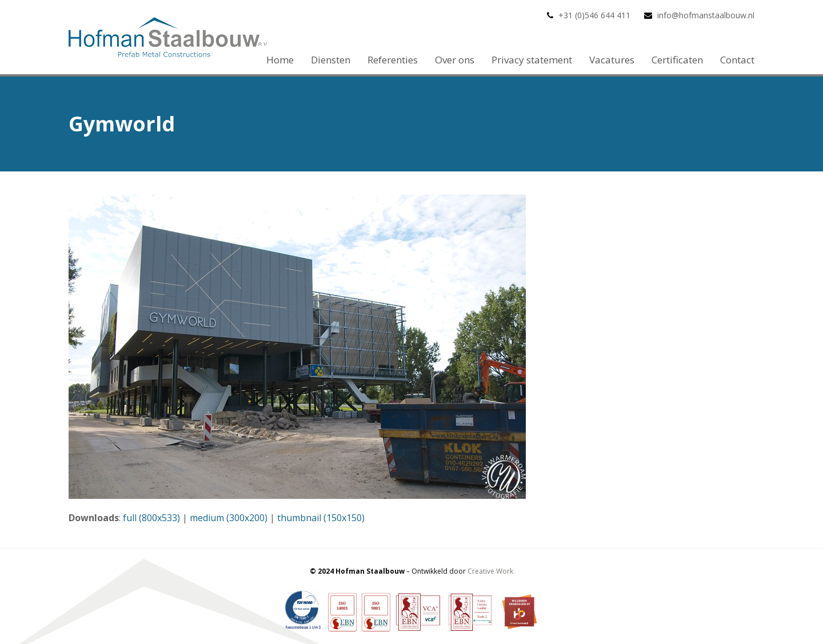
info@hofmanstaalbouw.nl (706, 15)
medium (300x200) (229, 518)
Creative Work (490, 571)
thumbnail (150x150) (321, 518)
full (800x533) (151, 518)
